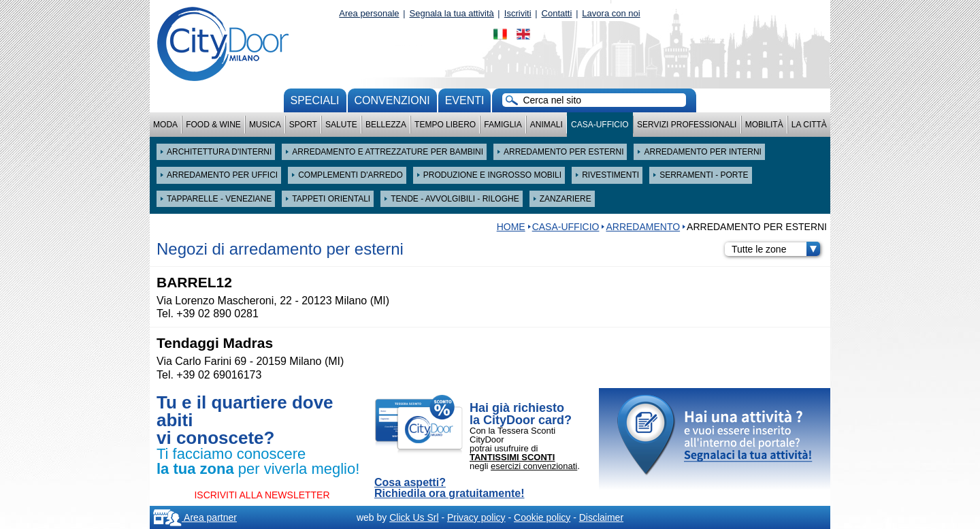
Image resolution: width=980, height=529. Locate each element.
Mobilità (764, 125)
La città (809, 125)
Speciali (315, 100)
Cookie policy (542, 517)
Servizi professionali (687, 125)
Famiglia (503, 125)
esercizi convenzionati (534, 466)
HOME (511, 227)
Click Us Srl (414, 517)
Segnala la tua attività (452, 13)
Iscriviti (518, 13)
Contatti (557, 13)
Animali (546, 125)
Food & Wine (213, 125)
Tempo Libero (445, 125)
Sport (303, 125)
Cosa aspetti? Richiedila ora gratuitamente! (450, 488)
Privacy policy (476, 517)
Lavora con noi (611, 13)
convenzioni (392, 100)
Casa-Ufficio (600, 125)
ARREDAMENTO (643, 227)
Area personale (369, 13)
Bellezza (386, 125)
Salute (341, 125)
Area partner (195, 517)
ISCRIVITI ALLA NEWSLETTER (262, 495)
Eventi (465, 100)
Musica (265, 125)
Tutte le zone (776, 249)
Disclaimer (601, 517)
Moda (165, 125)
